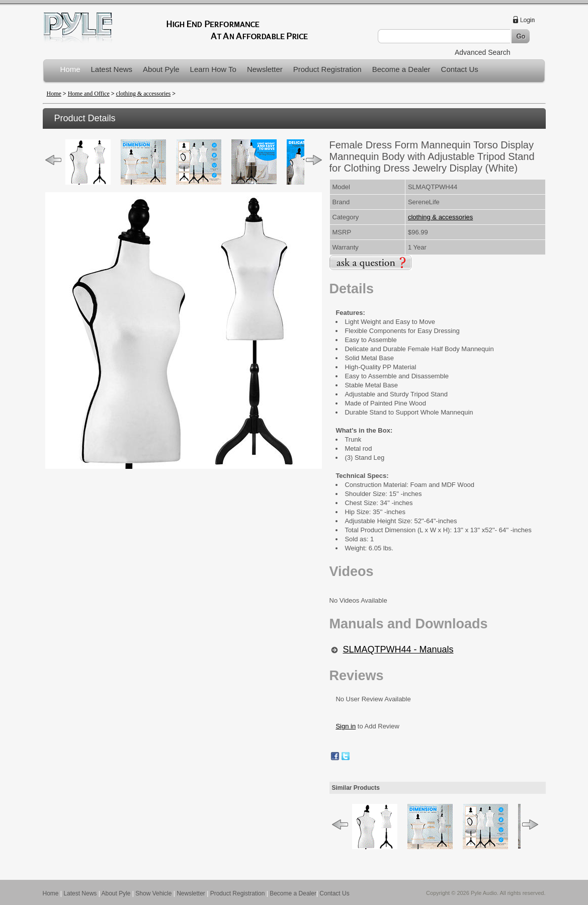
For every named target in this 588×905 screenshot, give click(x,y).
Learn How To (213, 69)
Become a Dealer (401, 69)
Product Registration (327, 69)
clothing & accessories (144, 94)
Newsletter (265, 69)
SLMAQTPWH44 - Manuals (398, 649)
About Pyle (161, 69)
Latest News (112, 69)
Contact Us (460, 69)
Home (70, 69)
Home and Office (89, 94)
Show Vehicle (153, 893)
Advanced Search (483, 52)
